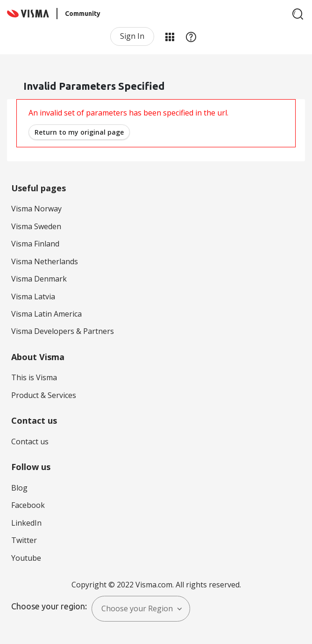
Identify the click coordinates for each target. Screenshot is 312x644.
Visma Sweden (36, 226)
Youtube (26, 558)
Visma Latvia (33, 297)
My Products (170, 36)
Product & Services (44, 395)
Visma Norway (36, 209)
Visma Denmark (39, 279)
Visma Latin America (46, 314)
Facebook (28, 505)
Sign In (132, 36)
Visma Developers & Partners (63, 331)
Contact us (30, 441)
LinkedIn (26, 523)
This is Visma (34, 377)
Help (191, 36)
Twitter (24, 540)
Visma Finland (35, 244)
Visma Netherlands (45, 261)
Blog (19, 488)
